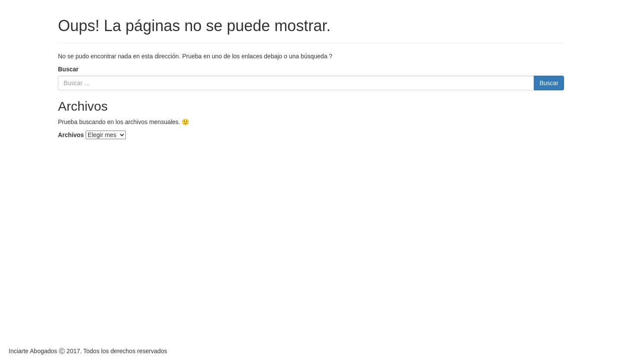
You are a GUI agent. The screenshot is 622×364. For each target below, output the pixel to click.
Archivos (71, 135)
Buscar (68, 69)
